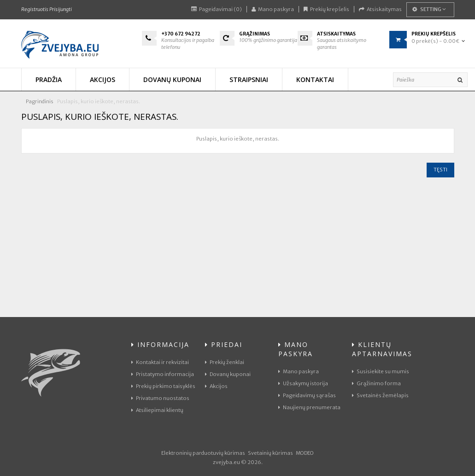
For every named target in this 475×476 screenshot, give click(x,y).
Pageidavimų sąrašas (307, 395)
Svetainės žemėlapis (380, 395)
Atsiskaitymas (380, 9)
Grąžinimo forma (376, 383)
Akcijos (216, 386)
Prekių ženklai (225, 362)
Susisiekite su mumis (381, 371)
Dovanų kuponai (228, 374)
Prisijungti (61, 9)
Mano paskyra (273, 9)
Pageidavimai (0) (217, 9)
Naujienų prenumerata (309, 407)
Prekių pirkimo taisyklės (163, 386)
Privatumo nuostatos (160, 398)
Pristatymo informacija (163, 374)
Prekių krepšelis (326, 9)
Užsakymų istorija (303, 383)
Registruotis (35, 9)
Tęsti (440, 170)
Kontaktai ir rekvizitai (160, 362)
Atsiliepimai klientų (157, 410)
